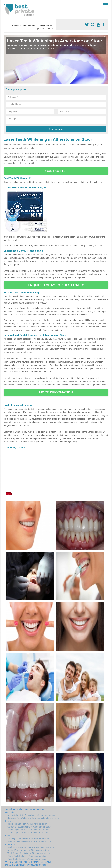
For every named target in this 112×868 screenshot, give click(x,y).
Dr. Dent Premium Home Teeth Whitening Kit (25, 187)
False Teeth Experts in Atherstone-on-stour (27, 859)
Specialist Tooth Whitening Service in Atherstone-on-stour (33, 818)
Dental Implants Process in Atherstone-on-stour (29, 830)
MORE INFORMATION (56, 392)
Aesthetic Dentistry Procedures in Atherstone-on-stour (32, 815)
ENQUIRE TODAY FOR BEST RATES (56, 285)
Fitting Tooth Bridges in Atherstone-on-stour (27, 856)
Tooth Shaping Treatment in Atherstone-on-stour (29, 841)
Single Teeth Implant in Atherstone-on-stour (27, 824)
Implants (9, 821)
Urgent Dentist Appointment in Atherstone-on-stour (28, 862)
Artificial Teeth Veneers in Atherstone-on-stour (28, 850)
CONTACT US (56, 171)
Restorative (10, 844)
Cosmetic (9, 812)
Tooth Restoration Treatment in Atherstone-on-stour (31, 847)
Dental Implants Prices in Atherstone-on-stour (28, 833)
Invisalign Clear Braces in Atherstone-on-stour (28, 838)
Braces (8, 836)
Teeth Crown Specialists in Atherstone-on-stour (29, 853)
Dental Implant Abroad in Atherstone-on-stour (26, 865)
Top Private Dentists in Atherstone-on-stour (25, 809)
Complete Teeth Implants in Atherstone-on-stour (29, 827)
